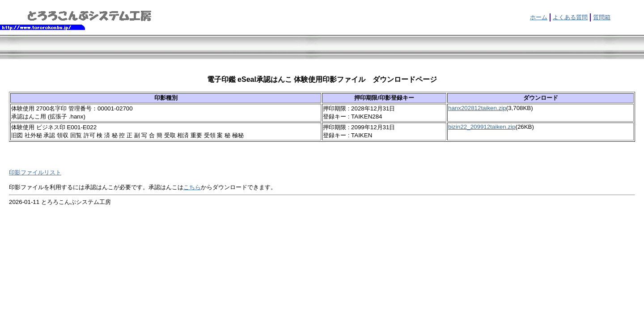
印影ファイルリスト (35, 172)
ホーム (539, 17)
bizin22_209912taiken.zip (482, 127)
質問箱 (602, 17)
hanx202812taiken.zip (477, 108)
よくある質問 (570, 17)
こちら (192, 187)
